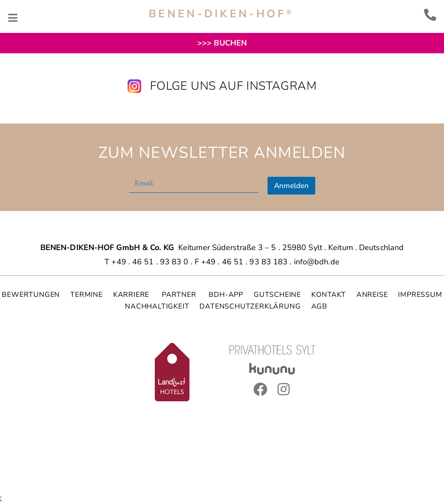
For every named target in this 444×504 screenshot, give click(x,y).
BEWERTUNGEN (31, 295)
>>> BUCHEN (222, 43)
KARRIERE (132, 295)
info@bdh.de (317, 262)
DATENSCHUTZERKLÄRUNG (250, 306)
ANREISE (372, 295)
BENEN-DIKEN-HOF (221, 14)
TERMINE (87, 295)
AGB (319, 306)
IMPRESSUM (420, 295)
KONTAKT (329, 295)
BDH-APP (226, 295)
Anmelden (291, 186)
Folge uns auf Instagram (233, 86)
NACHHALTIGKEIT (157, 306)
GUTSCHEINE (277, 295)
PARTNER (180, 295)
